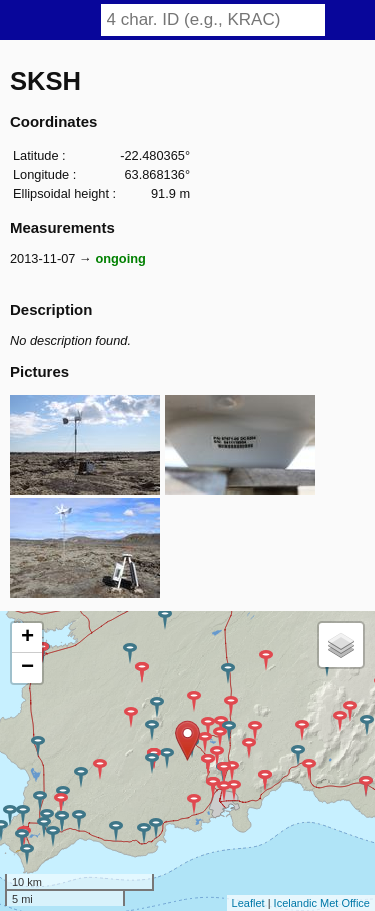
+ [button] (27, 638)
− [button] (27, 668)
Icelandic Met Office (322, 903)
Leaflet (248, 903)
